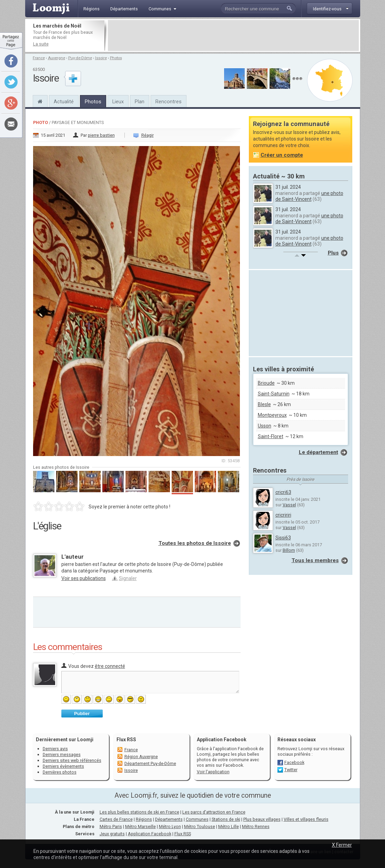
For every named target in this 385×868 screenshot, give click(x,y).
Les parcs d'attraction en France (214, 812)
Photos (116, 58)
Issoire (101, 58)
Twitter (291, 770)
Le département (318, 452)
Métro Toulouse (200, 826)
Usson (265, 426)
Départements (169, 819)
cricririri (283, 515)
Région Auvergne (141, 757)
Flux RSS (126, 740)
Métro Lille (229, 826)
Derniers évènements (63, 766)
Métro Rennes (256, 826)
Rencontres (169, 102)
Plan (140, 102)
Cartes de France (116, 819)
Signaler (128, 578)
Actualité (64, 102)
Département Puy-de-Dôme (150, 763)
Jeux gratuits (112, 834)
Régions (144, 819)
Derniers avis (55, 749)
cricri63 (283, 492)
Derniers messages (62, 755)
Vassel (289, 505)
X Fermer (342, 845)
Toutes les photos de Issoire (195, 543)
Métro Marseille (140, 826)
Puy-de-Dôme (80, 58)
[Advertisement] (233, 35)
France (39, 58)
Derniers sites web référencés (72, 760)
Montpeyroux (272, 415)
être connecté (110, 666)
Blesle (264, 404)
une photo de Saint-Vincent (309, 196)
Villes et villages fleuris (306, 819)
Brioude (266, 383)
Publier (82, 714)
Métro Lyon (170, 826)
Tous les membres (315, 560)
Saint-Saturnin (274, 394)
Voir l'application (213, 772)
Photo (40, 122)
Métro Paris (111, 826)
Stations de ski (226, 819)
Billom (289, 550)
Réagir (148, 135)
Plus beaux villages (262, 819)
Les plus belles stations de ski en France (139, 812)
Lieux (118, 102)
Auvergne (57, 58)
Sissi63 (283, 538)
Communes (197, 819)
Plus (333, 253)
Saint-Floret (271, 436)
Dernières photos (60, 772)
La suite (41, 44)
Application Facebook (150, 834)
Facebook (294, 762)
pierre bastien (101, 135)
